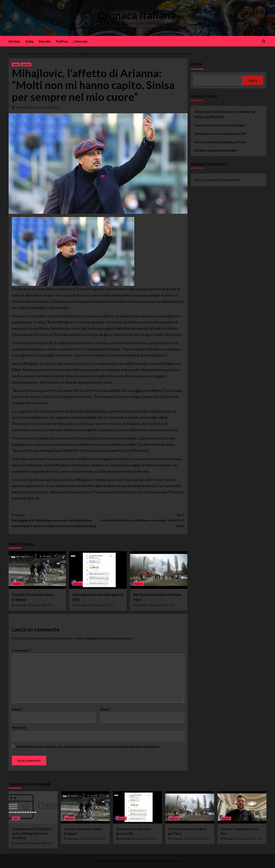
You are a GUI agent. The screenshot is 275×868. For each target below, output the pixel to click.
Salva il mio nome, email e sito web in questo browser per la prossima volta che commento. (88, 746)
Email (105, 709)
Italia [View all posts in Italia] (16, 64)
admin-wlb (21, 107)
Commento (22, 650)
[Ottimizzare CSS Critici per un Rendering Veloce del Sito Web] (33, 807)
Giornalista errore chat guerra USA (220, 134)
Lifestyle (80, 41)
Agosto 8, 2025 (38, 843)
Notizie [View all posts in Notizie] (26, 64)
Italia (30, 41)
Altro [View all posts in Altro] (16, 818)
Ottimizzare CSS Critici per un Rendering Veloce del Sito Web (225, 114)
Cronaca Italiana (137, 15)
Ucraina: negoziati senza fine (216, 150)
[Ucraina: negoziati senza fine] (242, 807)
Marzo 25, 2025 (39, 605)
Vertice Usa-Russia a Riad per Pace (220, 142)
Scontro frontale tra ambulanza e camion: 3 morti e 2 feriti (141, 520)
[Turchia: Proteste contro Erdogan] (37, 570)
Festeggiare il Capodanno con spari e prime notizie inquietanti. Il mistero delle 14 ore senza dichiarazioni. (55, 520)
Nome (18, 709)
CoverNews (151, 861)
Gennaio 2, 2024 (42, 107)
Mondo (45, 41)
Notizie (14, 41)
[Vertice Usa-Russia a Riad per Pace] (159, 570)
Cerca (196, 64)
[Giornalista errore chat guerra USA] (98, 570)
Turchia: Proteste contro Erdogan (219, 125)
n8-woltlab (21, 605)
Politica (62, 41)
